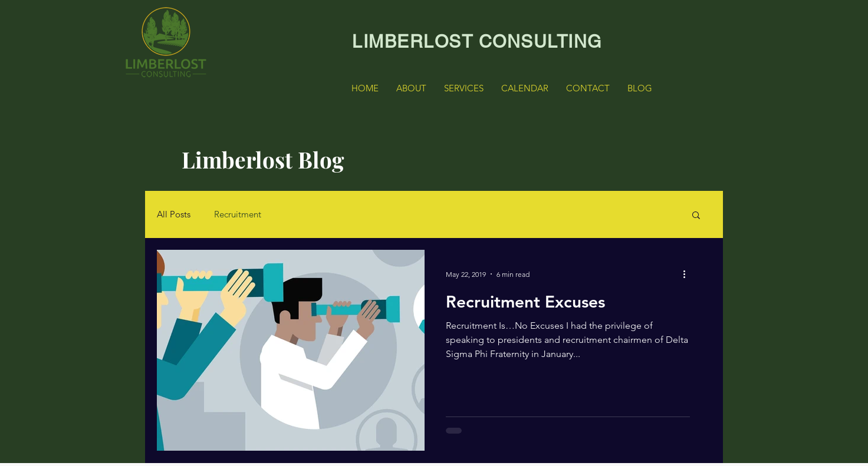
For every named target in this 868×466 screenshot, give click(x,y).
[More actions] (688, 274)
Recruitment (238, 214)
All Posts (174, 214)
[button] (696, 216)
